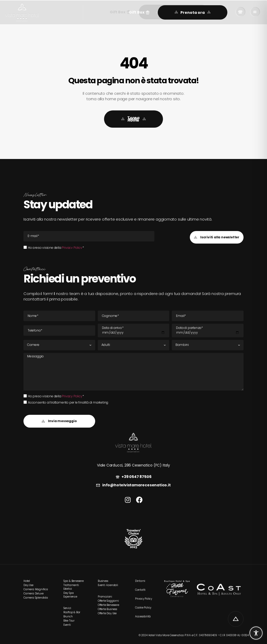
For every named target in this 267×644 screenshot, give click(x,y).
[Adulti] (134, 345)
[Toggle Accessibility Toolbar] (256, 633)
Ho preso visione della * (56, 248)
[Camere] (59, 345)
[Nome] (59, 316)
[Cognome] (134, 316)
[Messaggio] (133, 372)
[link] (22, 12)
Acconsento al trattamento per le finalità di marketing (68, 402)
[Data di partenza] (208, 330)
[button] (139, 12)
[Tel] (59, 330)
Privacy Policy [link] (72, 248)
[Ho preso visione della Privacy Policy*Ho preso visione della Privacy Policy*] (25, 247)
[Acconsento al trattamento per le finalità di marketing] (25, 402)
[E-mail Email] (89, 236)
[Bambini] (208, 345)
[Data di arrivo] (134, 330)
